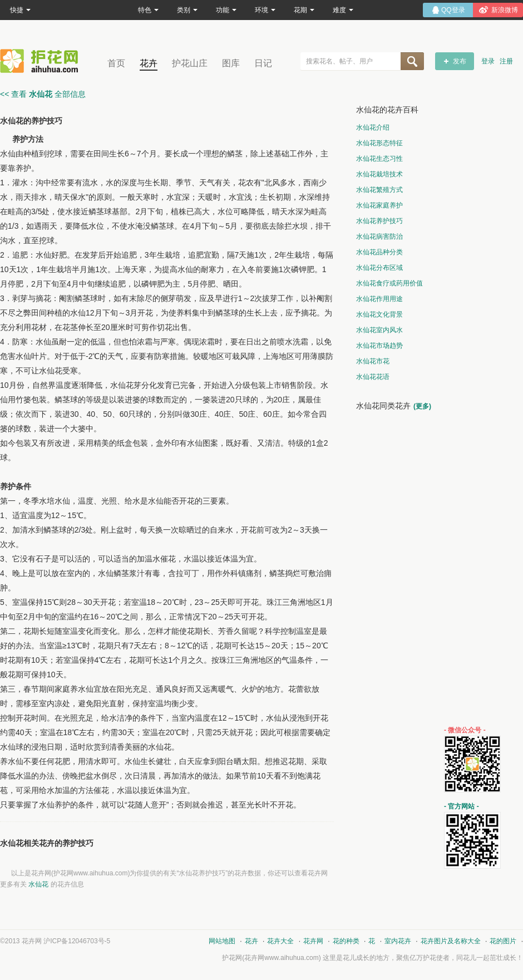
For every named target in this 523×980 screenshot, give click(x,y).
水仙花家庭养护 (379, 205)
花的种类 (346, 941)
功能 (226, 10)
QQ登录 (453, 10)
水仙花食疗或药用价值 (389, 283)
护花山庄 (190, 63)
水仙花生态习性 (379, 159)
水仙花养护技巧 (379, 221)
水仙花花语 (373, 377)
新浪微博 (505, 10)
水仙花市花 (373, 361)
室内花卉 (398, 941)
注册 (506, 61)
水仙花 (38, 884)
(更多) (422, 406)
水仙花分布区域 (379, 268)
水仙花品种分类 (379, 252)
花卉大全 (280, 941)
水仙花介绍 (373, 127)
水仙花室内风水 (379, 330)
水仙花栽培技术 (379, 174)
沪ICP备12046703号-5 (77, 941)
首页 (116, 63)
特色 (148, 10)
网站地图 (222, 941)
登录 (488, 61)
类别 (187, 10)
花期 (304, 10)
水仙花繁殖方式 (379, 190)
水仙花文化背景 (379, 314)
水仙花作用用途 (379, 299)
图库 (231, 63)
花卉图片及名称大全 (451, 941)
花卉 (149, 63)
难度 (343, 10)
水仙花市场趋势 (379, 346)
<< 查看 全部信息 (43, 94)
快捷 (20, 10)
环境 (265, 10)
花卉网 (42, 61)
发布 (460, 61)
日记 (263, 63)
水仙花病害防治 (379, 237)
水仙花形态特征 (379, 143)
